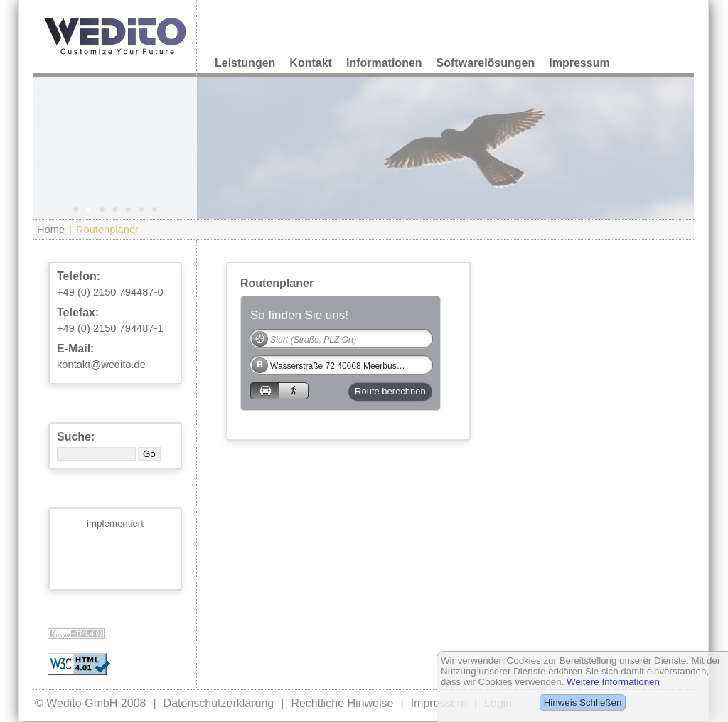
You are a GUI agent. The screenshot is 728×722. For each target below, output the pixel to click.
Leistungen (245, 63)
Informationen (384, 63)
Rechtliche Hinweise (342, 703)
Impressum (579, 63)
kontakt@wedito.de (101, 365)
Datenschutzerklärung (219, 703)
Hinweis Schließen (583, 702)
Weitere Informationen (613, 682)
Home (51, 230)
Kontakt (311, 63)
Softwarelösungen (486, 63)
